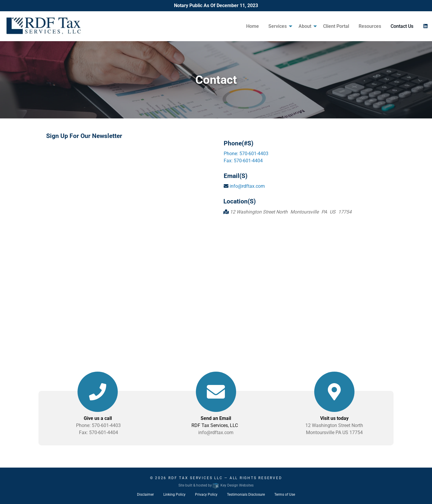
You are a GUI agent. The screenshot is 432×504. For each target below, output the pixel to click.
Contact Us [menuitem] (402, 26)
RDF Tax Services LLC (195, 478)
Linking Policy (174, 495)
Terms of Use (285, 495)
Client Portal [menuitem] (336, 26)
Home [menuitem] (253, 26)
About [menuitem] (305, 26)
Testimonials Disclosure (246, 495)
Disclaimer (145, 495)
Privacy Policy (206, 495)
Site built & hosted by (216, 485)
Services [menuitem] (278, 26)
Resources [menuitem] (370, 26)
